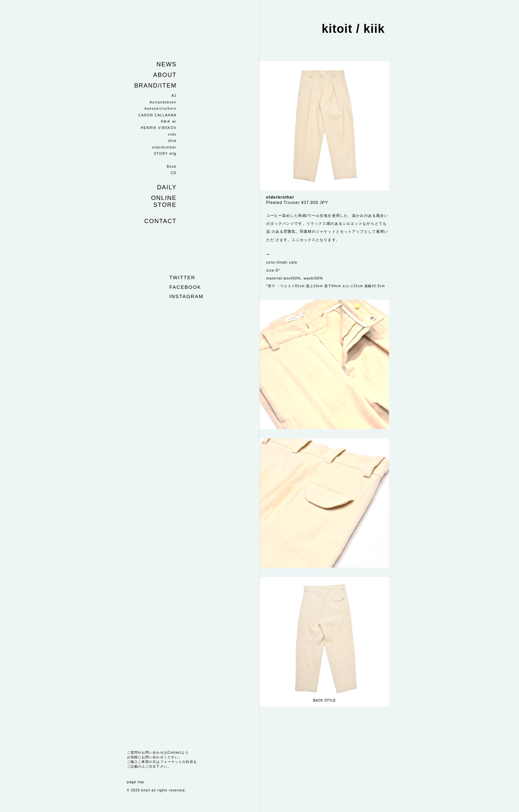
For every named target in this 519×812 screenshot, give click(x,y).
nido (172, 134)
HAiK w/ (169, 122)
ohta (172, 141)
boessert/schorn (161, 109)
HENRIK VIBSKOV (159, 128)
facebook (185, 287)
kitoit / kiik (353, 29)
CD (174, 173)
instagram (187, 296)
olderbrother (164, 147)
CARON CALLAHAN (157, 115)
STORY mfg (165, 154)
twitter (182, 277)
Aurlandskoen (163, 102)
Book (172, 167)
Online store (164, 201)
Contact (160, 221)
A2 (174, 96)
